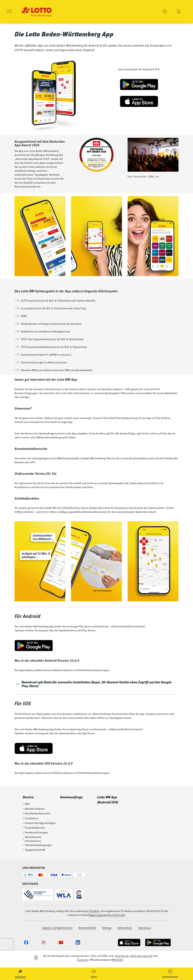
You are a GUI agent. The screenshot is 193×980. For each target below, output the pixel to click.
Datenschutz (125, 928)
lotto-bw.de (122, 956)
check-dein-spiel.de (141, 956)
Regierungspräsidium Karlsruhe (107, 915)
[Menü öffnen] (9, 12)
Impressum (145, 928)
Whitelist (117, 960)
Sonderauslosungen (35, 832)
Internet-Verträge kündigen (39, 823)
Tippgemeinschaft (34, 850)
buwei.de (82, 960)
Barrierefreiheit (87, 928)
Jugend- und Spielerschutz (57, 928)
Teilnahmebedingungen (37, 845)
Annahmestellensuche (36, 813)
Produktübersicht (33, 828)
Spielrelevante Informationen (32, 839)
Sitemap (107, 928)
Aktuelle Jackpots (33, 808)
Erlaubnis (94, 911)
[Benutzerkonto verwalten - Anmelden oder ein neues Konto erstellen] (165, 11)
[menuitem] (20, 974)
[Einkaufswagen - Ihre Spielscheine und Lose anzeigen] (179, 11)
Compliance (30, 818)
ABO (26, 804)
